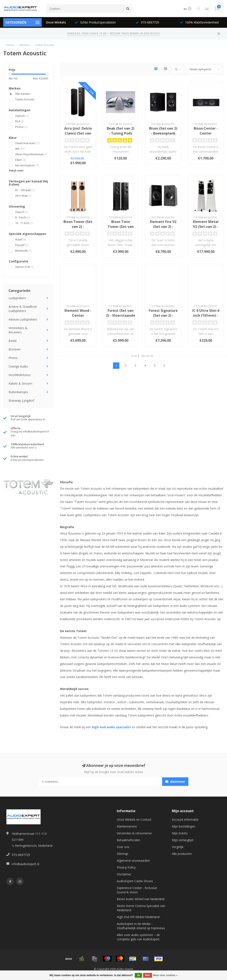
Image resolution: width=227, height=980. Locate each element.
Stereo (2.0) (24, 267)
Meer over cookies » (165, 975)
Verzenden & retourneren (134, 833)
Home (10, 45)
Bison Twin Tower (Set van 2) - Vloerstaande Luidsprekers (121, 229)
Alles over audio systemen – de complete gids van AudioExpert (138, 937)
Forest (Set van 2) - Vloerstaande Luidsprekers (121, 315)
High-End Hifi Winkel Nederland (138, 917)
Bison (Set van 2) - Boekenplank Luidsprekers (163, 133)
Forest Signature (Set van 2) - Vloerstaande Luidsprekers (163, 318)
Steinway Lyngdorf (21, 401)
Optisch (22, 116)
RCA (20, 121)
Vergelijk (178, 847)
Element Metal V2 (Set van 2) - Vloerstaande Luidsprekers (206, 229)
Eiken (20, 160)
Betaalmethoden (128, 840)
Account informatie (185, 820)
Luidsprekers (17, 298)
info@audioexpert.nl (26, 864)
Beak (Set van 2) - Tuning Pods (121, 131)
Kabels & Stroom (20, 383)
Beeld (12, 341)
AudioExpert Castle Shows (135, 881)
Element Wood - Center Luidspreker (78, 315)
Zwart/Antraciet (28, 143)
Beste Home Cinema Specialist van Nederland (141, 908)
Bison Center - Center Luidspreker (206, 133)
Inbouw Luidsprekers (23, 319)
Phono (21, 127)
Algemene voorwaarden (133, 861)
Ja (138, 975)
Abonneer (175, 782)
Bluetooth (23, 251)
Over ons (123, 847)
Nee (148, 975)
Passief (22, 245)
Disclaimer (124, 874)
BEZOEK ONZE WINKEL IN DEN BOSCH (135, 33)
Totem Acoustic (25, 99)
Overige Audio (18, 366)
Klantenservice (127, 826)
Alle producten (182, 854)
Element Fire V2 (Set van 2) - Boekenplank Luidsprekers (163, 229)
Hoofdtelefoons (20, 375)
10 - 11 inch (24, 223)
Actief (21, 240)
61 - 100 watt (25, 190)
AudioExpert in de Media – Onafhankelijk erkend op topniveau (141, 926)
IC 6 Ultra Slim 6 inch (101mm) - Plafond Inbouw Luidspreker (206, 318)
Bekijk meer (16, 171)
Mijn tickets (180, 833)
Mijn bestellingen (184, 826)
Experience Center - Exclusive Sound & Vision (137, 890)
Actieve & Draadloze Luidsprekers (23, 309)
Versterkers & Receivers (18, 330)
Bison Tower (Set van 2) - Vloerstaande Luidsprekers (78, 229)
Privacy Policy (126, 867)
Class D (22, 212)
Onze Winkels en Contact (134, 820)
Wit (20, 149)
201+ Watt (23, 196)
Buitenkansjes (18, 392)
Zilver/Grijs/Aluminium (31, 154)
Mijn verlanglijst (183, 840)
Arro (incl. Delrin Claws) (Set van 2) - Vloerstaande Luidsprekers (78, 136)
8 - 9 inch (23, 218)
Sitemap (122, 854)
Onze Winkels (56, 22)
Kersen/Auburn (27, 165)
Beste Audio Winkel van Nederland (141, 899)
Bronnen (15, 349)
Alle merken (23, 94)
